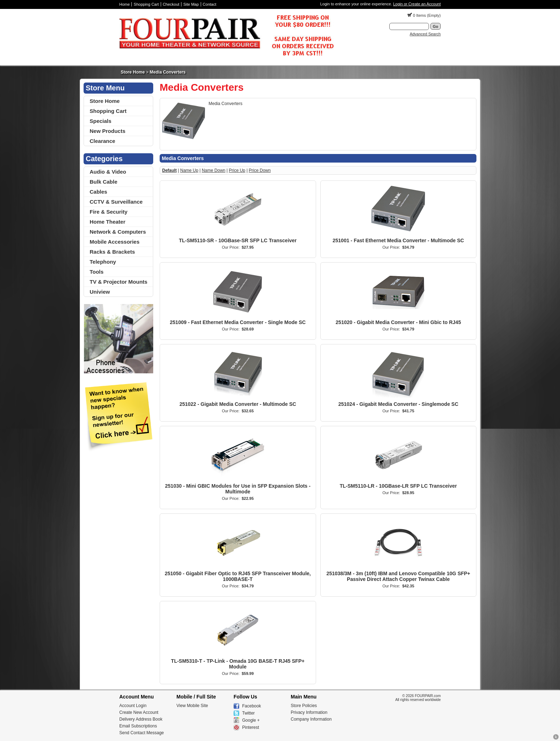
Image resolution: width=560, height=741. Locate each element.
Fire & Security (109, 212)
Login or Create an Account (417, 4)
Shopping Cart (146, 4)
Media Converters (168, 72)
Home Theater (107, 222)
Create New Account (139, 712)
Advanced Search (425, 34)
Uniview (100, 292)
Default (169, 170)
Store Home (133, 72)
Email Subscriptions (138, 726)
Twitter (248, 713)
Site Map (191, 4)
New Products (107, 131)
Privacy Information (309, 712)
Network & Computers (118, 232)
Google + (251, 720)
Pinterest (251, 727)
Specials (101, 121)
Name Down (214, 170)
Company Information (311, 719)
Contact (210, 4)
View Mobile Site (192, 706)
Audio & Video (108, 172)
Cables (98, 192)
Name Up (189, 170)
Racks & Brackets (112, 252)
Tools (97, 272)
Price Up (237, 170)
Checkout (171, 4)
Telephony (103, 262)
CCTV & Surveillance (116, 202)
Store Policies (304, 706)
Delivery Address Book (141, 719)
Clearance (102, 141)
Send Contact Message (142, 733)
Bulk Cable (104, 182)
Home (124, 4)
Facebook (252, 706)
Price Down (260, 170)
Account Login (133, 706)
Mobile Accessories (115, 242)
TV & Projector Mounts (119, 282)
